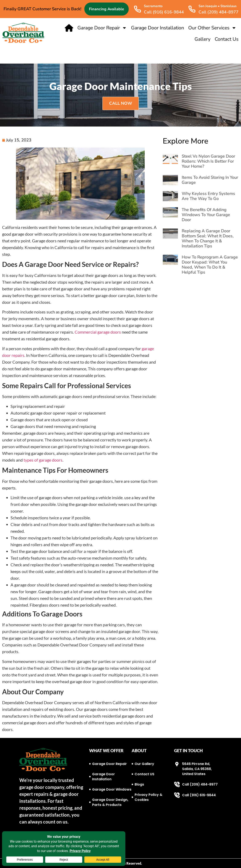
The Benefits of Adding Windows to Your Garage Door (206, 215)
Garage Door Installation (158, 28)
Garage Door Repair (102, 28)
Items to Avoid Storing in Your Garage (210, 180)
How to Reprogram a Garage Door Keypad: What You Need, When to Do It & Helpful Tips (210, 265)
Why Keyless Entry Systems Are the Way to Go (208, 196)
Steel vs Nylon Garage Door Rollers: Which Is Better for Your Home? (208, 161)
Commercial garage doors (98, 332)
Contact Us (227, 39)
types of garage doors (43, 460)
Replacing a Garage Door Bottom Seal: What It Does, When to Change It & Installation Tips (208, 238)
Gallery (203, 39)
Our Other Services (212, 28)
